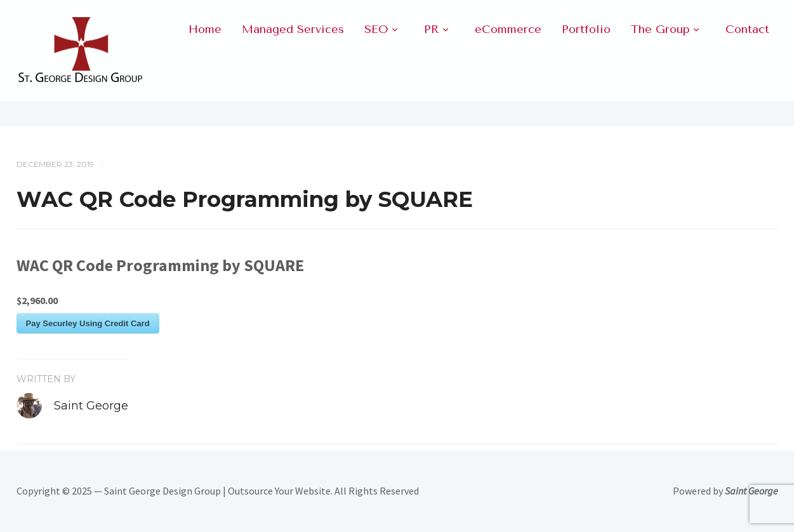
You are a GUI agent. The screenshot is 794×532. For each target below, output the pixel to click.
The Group (660, 29)
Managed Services (293, 29)
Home (205, 29)
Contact (747, 29)
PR (432, 29)
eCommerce (508, 29)
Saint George (91, 406)
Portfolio (586, 29)
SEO (376, 29)
